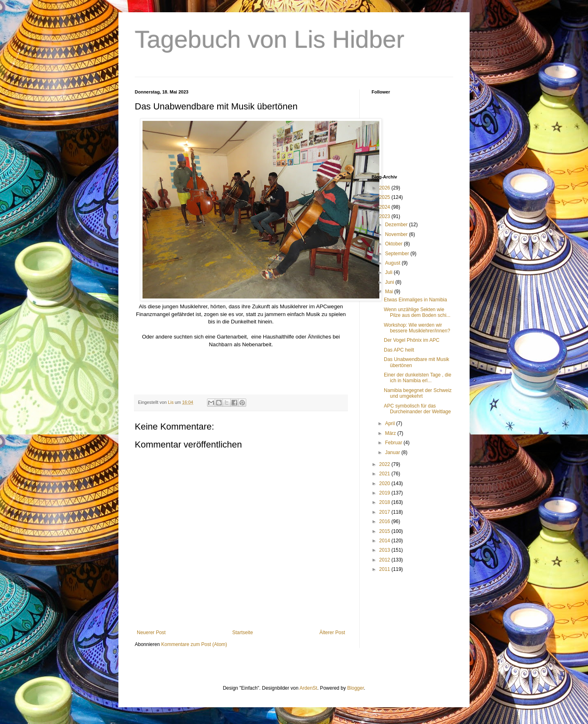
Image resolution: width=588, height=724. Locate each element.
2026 (385, 188)
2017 (385, 512)
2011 (385, 569)
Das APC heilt (399, 350)
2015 (385, 531)
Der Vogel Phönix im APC (412, 340)
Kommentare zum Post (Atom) (194, 644)
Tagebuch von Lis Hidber (269, 39)
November (397, 234)
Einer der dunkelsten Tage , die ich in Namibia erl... (418, 378)
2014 (385, 541)
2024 (385, 207)
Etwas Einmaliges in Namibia (415, 300)
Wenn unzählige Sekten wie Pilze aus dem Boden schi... (417, 312)
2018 (385, 502)
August (393, 263)
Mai (390, 292)
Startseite (243, 633)
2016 (385, 521)
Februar (394, 443)
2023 (385, 216)
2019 (385, 493)
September (398, 254)
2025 (385, 197)
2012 (385, 560)
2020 (385, 483)
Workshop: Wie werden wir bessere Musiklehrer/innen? (417, 328)
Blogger (355, 688)
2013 (385, 550)
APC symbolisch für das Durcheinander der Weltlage (417, 409)
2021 (385, 474)
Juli (389, 272)
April (391, 423)
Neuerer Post (151, 633)
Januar (393, 452)
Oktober (394, 244)
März (391, 433)
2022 (385, 464)
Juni (390, 282)
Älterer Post (332, 633)
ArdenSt (308, 688)
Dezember (397, 225)
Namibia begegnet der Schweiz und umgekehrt (418, 393)
